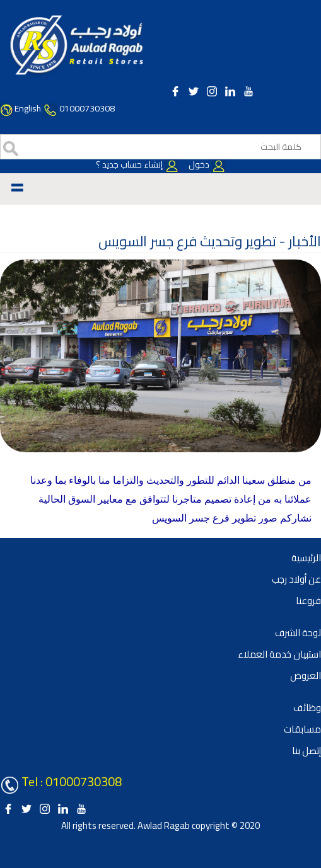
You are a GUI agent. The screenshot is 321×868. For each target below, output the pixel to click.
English (28, 108)
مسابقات (302, 729)
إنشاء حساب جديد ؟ (137, 164)
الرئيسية (306, 558)
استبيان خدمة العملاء (279, 654)
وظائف (307, 708)
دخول (206, 164)
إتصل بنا (306, 751)
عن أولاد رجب (296, 579)
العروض (306, 676)
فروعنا (308, 601)
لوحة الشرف (298, 633)
